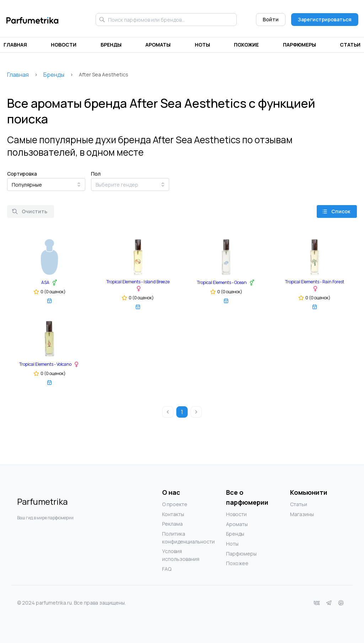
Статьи (350, 45)
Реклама (172, 524)
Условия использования (176, 555)
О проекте (175, 504)
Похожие (246, 45)
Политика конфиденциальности (176, 538)
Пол (96, 174)
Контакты (173, 514)
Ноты (202, 45)
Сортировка (22, 174)
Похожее (237, 563)
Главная (15, 45)
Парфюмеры (299, 45)
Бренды (111, 45)
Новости (64, 45)
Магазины (302, 514)
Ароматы (158, 45)
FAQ (167, 569)
